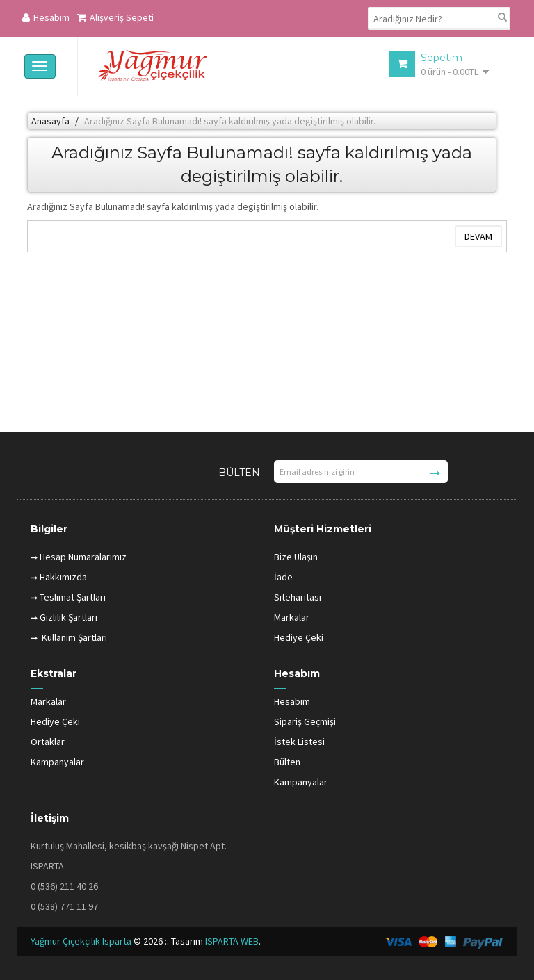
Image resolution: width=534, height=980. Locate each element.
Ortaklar (48, 742)
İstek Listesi (299, 742)
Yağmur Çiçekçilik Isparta (82, 941)
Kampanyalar (57, 762)
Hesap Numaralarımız (79, 557)
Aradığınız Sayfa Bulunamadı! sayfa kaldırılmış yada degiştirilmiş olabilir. (230, 121)
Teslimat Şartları (68, 597)
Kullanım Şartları (69, 637)
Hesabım (46, 17)
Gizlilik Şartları (64, 617)
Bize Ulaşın (296, 557)
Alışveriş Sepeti (115, 17)
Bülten (287, 762)
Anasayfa (50, 121)
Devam (478, 236)
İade (283, 577)
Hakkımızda (59, 577)
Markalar (292, 617)
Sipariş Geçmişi (305, 721)
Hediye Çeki (299, 637)
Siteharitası (298, 597)
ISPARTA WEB (232, 941)
